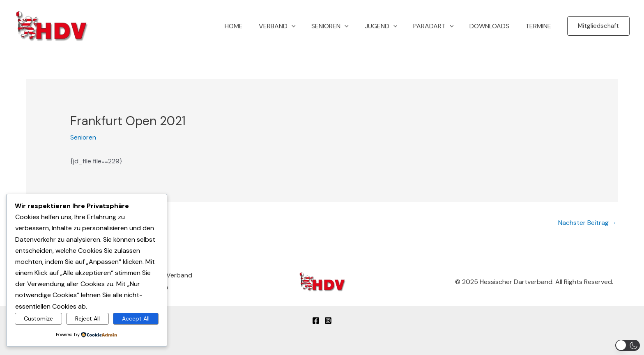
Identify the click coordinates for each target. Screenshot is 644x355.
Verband (292, 26)
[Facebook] (316, 320)
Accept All (136, 318)
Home (252, 26)
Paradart (440, 26)
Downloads (493, 26)
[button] (307, 26)
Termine (539, 26)
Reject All (87, 318)
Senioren (342, 26)
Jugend (391, 26)
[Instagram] (328, 320)
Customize (38, 318)
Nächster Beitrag (588, 222)
